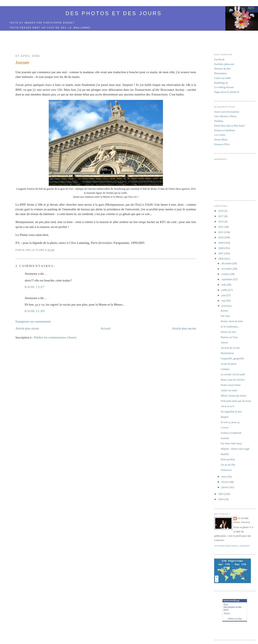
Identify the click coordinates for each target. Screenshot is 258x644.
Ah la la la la (227, 406)
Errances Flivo (222, 144)
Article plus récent (27, 328)
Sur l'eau (225, 316)
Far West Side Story (231, 443)
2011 (221, 232)
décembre (227, 263)
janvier (225, 487)
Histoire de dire (222, 69)
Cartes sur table (222, 78)
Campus (225, 369)
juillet (225, 290)
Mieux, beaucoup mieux (234, 396)
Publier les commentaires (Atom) (55, 337)
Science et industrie (231, 433)
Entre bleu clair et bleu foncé (230, 126)
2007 (221, 253)
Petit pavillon (228, 459)
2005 (221, 494)
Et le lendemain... (230, 326)
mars (224, 477)
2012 (221, 227)
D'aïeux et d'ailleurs (225, 130)
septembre (227, 279)
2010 (221, 237)
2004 (221, 499)
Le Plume (243, 518)
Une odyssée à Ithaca (225, 116)
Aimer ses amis (229, 390)
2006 (221, 259)
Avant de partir (229, 364)
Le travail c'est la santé (233, 374)
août (224, 285)
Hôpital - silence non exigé (235, 449)
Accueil (106, 328)
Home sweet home (231, 385)
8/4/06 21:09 (35, 311)
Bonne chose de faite (232, 321)
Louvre (225, 427)
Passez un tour (228, 332)
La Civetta (220, 135)
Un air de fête (228, 465)
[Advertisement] (106, 40)
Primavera (226, 470)
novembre (227, 269)
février (225, 482)
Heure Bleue (221, 139)
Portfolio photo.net (224, 64)
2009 (221, 243)
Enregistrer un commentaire (33, 321)
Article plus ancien (184, 328)
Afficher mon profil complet (232, 546)
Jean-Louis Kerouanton (227, 112)
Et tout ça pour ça (230, 422)
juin (224, 295)
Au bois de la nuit (230, 348)
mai (224, 301)
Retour (224, 311)
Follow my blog (235, 619)
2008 (221, 248)
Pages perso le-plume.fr (227, 92)
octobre (226, 274)
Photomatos (220, 73)
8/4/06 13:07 (35, 287)
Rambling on (221, 83)
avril (224, 306)
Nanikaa (219, 121)
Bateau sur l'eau (229, 337)
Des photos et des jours (114, 13)
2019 (221, 211)
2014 (221, 221)
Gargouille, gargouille (232, 358)
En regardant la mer (231, 412)
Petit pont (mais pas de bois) (236, 401)
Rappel (224, 417)
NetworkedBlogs (231, 600)
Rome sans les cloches (233, 380)
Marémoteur (227, 353)
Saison (224, 342)
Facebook (219, 59)
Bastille (225, 454)
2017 (221, 216)
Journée (22, 63)
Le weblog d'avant (224, 87)
